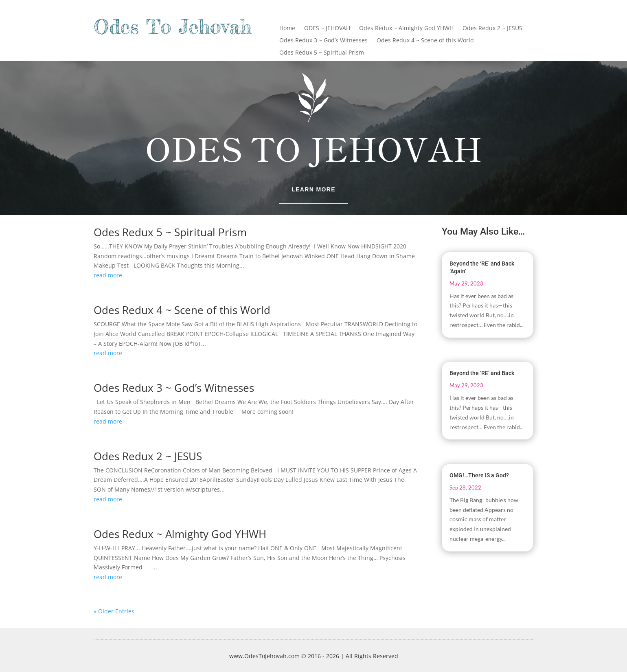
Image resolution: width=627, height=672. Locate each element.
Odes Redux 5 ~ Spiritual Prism (322, 53)
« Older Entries (114, 611)
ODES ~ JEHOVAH (327, 29)
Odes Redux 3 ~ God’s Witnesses (323, 41)
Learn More (313, 189)
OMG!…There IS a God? (479, 475)
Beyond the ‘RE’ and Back (482, 373)
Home (287, 29)
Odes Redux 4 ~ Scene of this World (425, 41)
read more (108, 275)
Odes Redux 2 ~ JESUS (492, 29)
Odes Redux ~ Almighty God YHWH (406, 29)
